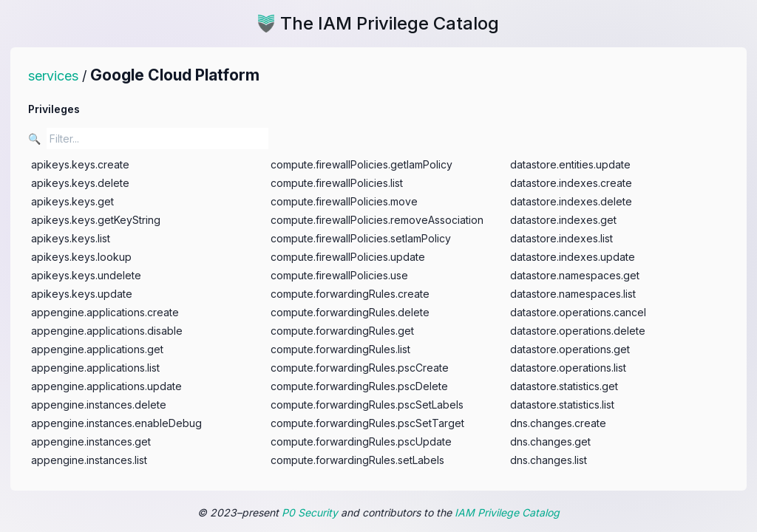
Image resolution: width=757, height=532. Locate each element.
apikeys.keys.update (82, 294)
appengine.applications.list (95, 368)
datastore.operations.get (570, 349)
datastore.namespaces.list (573, 294)
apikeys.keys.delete (80, 183)
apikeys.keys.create (80, 164)
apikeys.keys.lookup (81, 257)
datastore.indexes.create (571, 183)
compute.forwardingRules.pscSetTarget (367, 423)
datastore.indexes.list (561, 238)
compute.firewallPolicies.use (339, 275)
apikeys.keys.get (72, 201)
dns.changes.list (549, 460)
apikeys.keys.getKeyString (96, 220)
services (53, 76)
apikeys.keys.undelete (86, 275)
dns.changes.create (558, 423)
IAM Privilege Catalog (507, 512)
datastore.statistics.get (564, 386)
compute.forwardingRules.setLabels (357, 460)
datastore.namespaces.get (575, 275)
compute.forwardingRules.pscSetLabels (367, 405)
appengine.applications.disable (107, 331)
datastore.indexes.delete (571, 201)
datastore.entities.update (570, 164)
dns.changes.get (550, 441)
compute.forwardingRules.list (340, 349)
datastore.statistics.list (562, 405)
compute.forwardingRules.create (350, 294)
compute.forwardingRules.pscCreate (360, 368)
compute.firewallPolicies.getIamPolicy (361, 164)
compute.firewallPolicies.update (348, 257)
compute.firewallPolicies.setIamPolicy (361, 238)
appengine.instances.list (89, 460)
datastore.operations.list (568, 368)
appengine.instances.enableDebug (116, 423)
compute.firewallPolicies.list (337, 183)
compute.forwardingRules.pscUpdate (361, 441)
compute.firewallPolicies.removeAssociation (377, 220)
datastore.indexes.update (573, 257)
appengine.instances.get (91, 441)
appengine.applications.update (106, 386)
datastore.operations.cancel (578, 312)
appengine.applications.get (97, 349)
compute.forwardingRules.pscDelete (359, 386)
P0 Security (310, 512)
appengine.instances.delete (99, 405)
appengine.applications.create (105, 312)
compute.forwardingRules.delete (350, 312)
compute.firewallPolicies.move (344, 201)
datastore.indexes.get (563, 220)
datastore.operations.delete (578, 331)
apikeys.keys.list (71, 238)
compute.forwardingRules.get (342, 331)
